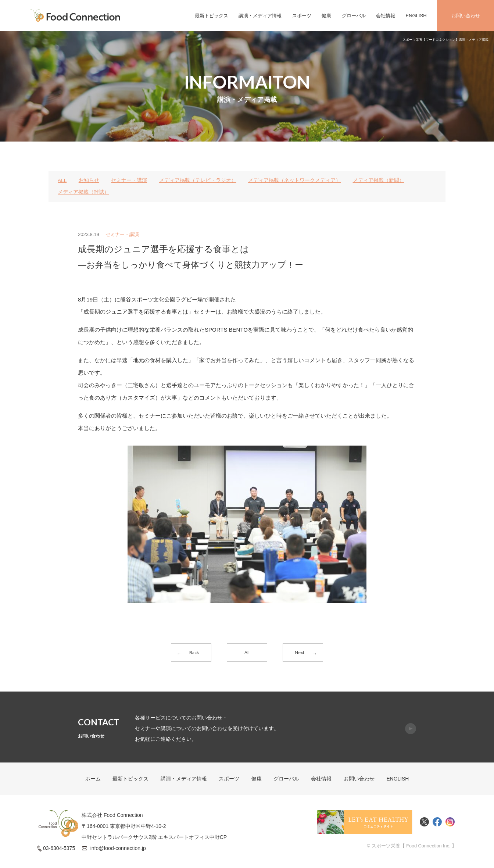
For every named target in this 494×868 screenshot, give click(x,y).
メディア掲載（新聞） (379, 180)
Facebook (437, 824)
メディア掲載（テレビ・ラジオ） (198, 180)
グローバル (354, 16)
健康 (326, 16)
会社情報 (386, 16)
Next (300, 652)
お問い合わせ (466, 16)
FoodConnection (75, 16)
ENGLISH (416, 16)
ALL (62, 180)
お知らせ (89, 180)
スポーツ (302, 16)
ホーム (93, 781)
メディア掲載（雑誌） (83, 192)
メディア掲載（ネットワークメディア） (295, 180)
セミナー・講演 (129, 180)
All (247, 652)
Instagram (450, 824)
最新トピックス (212, 16)
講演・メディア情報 (260, 16)
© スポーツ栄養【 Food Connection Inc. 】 (411, 847)
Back (195, 652)
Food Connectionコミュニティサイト (365, 824)
